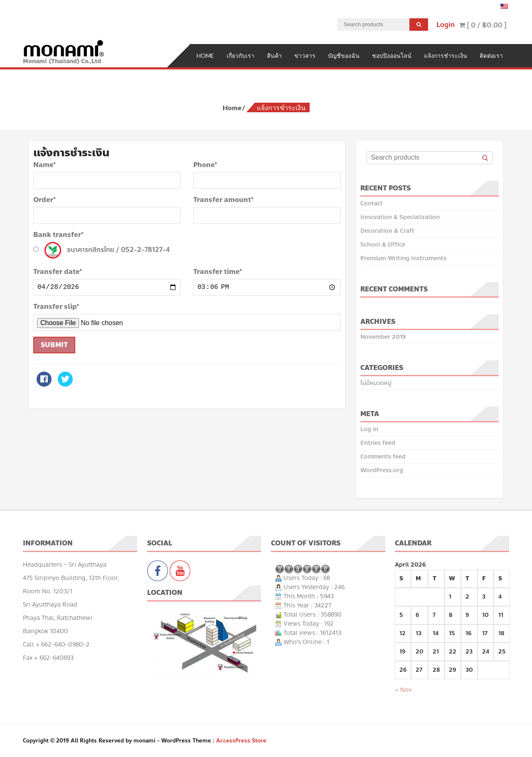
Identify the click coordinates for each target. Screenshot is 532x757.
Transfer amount (224, 199)
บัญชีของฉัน (344, 55)
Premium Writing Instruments (403, 258)
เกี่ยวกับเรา (240, 55)
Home (205, 55)
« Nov (403, 689)
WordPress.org (382, 470)
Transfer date (58, 271)
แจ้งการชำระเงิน (446, 55)
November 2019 (383, 336)
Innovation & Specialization (400, 216)
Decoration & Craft (387, 230)
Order (45, 199)
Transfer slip (56, 306)
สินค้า (274, 55)
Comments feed (383, 456)
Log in (369, 428)
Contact (372, 203)
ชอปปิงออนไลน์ (392, 55)
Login (446, 25)
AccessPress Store (241, 740)
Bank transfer (59, 234)
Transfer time (218, 271)
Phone (205, 164)
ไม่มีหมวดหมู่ (376, 382)
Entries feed (378, 442)
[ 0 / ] (483, 25)
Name (45, 164)
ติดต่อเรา (491, 55)
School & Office (383, 244)
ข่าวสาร (305, 55)
